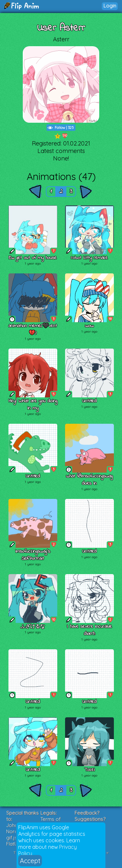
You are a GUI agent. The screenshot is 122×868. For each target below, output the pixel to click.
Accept (30, 861)
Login (110, 6)
